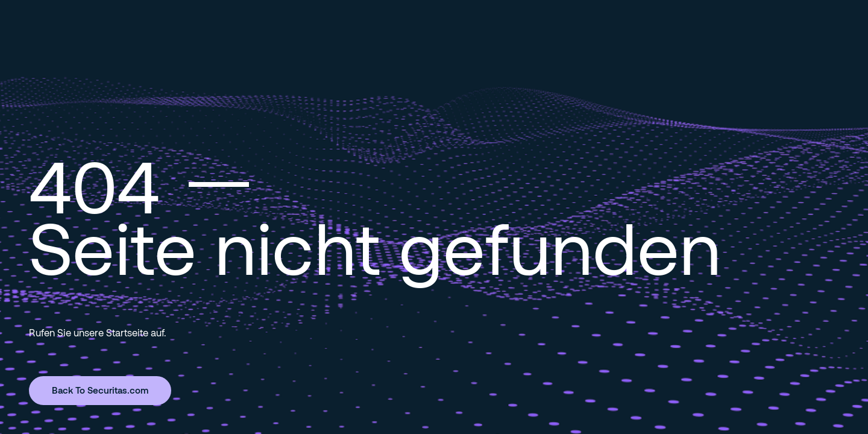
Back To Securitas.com (100, 390)
